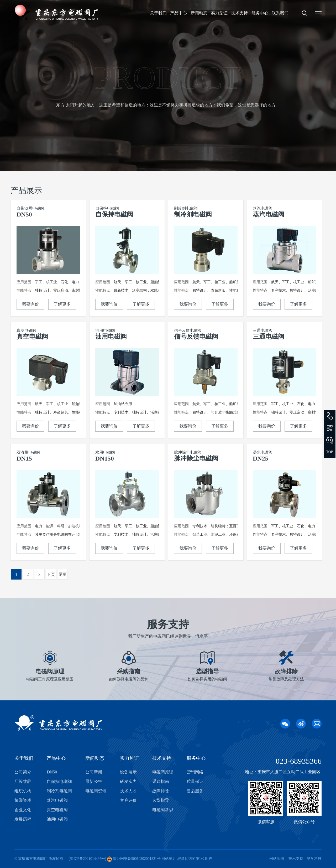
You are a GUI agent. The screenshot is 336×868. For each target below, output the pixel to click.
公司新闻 (94, 772)
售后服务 (195, 791)
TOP (329, 452)
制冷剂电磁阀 (59, 791)
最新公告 (94, 781)
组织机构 (23, 791)
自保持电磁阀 (59, 781)
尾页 (62, 574)
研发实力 (128, 781)
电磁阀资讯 (96, 791)
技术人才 (128, 791)
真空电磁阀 (57, 810)
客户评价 (128, 800)
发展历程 (23, 819)
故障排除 (161, 791)
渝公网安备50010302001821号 (136, 859)
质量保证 (195, 781)
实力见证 (219, 13)
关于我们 (158, 13)
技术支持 (239, 13)
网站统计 (169, 859)
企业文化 (23, 810)
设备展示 (128, 772)
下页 (51, 574)
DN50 (52, 772)
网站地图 (277, 859)
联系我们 (280, 13)
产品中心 (178, 13)
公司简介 (23, 772)
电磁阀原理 (163, 772)
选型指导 (161, 800)
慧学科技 (314, 859)
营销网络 (195, 772)
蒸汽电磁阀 (57, 800)
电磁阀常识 (163, 810)
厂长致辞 (23, 781)
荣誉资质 (23, 800)
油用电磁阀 (57, 819)
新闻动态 (199, 13)
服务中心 (260, 13)
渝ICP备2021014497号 (87, 859)
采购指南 (161, 781)
